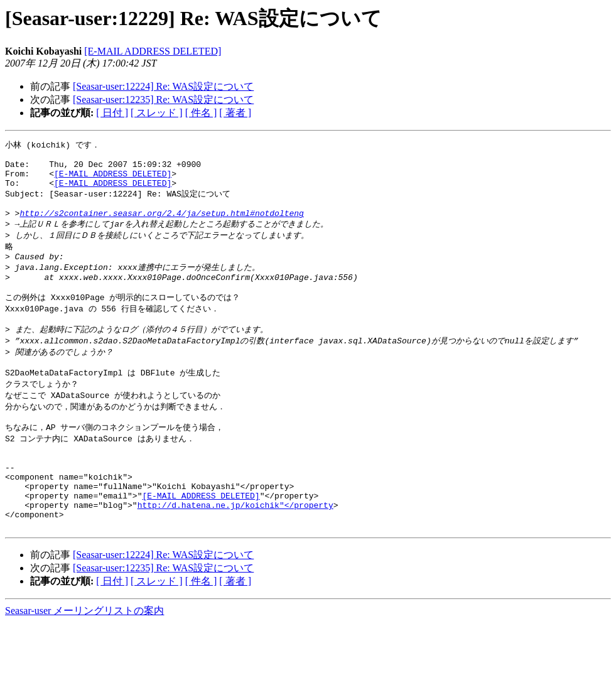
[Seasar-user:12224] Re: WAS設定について (163, 86)
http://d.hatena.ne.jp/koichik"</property (235, 551)
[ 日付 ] (112, 113)
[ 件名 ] (201, 113)
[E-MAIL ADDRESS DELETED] (153, 51)
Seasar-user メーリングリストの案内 (84, 661)
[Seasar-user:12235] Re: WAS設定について (163, 100)
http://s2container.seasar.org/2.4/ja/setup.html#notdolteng (161, 225)
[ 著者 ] (235, 113)
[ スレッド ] (157, 113)
